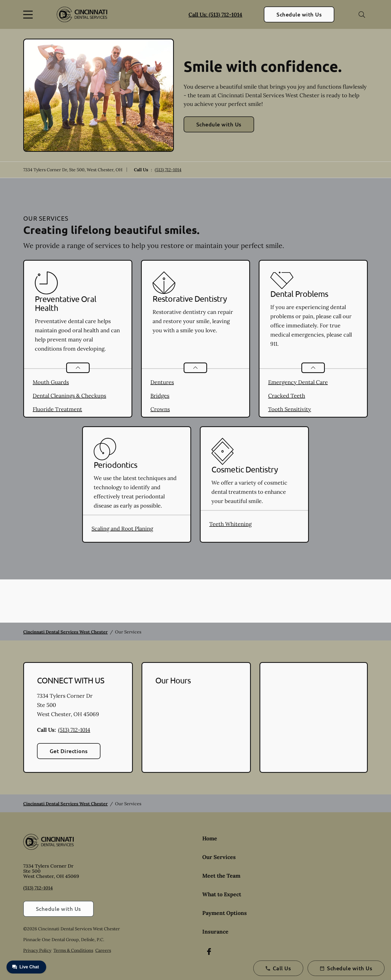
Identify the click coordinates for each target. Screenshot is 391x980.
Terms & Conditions (73, 950)
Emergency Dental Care (298, 382)
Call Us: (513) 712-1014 (215, 14)
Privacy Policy (37, 950)
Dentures (162, 382)
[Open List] (78, 368)
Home (210, 838)
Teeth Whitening (230, 524)
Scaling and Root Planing (122, 528)
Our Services (219, 857)
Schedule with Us (299, 14)
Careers (103, 950)
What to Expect (222, 894)
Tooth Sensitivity (290, 409)
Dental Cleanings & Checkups (69, 396)
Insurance (215, 932)
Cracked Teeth (287, 396)
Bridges (160, 396)
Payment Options (225, 913)
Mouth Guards (51, 382)
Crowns (160, 409)
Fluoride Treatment (57, 409)
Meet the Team (221, 876)
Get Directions (69, 751)
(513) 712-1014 (168, 170)
